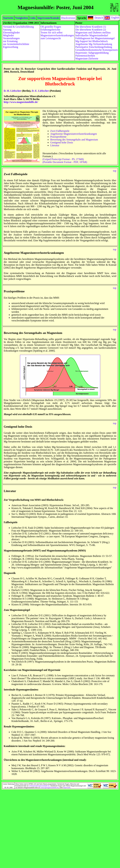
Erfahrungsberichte (50, 30)
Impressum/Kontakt (48, 18)
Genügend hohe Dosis (62, 142)
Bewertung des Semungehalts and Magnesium (74, 140)
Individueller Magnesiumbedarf (92, 35)
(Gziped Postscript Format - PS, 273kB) (63, 159)
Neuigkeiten (22, 18)
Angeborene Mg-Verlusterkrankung (94, 44)
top (115, 171)
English (115, 18)
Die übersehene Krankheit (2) (91, 30)
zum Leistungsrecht (51, 38)
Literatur (55, 145)
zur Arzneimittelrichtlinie (16, 44)
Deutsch (99, 18)
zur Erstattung (10, 41)
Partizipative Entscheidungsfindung (94, 47)
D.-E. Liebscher (40, 91)
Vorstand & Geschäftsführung (18, 27)
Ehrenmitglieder (11, 33)
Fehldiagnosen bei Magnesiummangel (95, 38)
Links (33, 18)
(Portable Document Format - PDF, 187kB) (65, 162)
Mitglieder (9, 35)
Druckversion (68, 18)
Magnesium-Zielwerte (87, 59)
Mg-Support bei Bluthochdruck (92, 41)
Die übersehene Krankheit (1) (91, 27)
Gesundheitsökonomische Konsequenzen (97, 50)
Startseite (8, 18)
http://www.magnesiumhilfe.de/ (21, 102)
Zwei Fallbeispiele (60, 131)
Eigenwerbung (11, 47)
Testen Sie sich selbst (52, 33)
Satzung (7, 30)
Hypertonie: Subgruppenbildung (92, 53)
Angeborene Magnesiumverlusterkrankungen (74, 134)
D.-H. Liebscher (12, 91)
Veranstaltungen (11, 38)
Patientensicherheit (85, 56)
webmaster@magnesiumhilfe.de (39, 786)
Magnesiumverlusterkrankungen (57, 35)
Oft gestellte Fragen (51, 27)
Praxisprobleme (58, 137)
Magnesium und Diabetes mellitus (93, 33)
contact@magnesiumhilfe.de (49, 787)
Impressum (67, 787)
